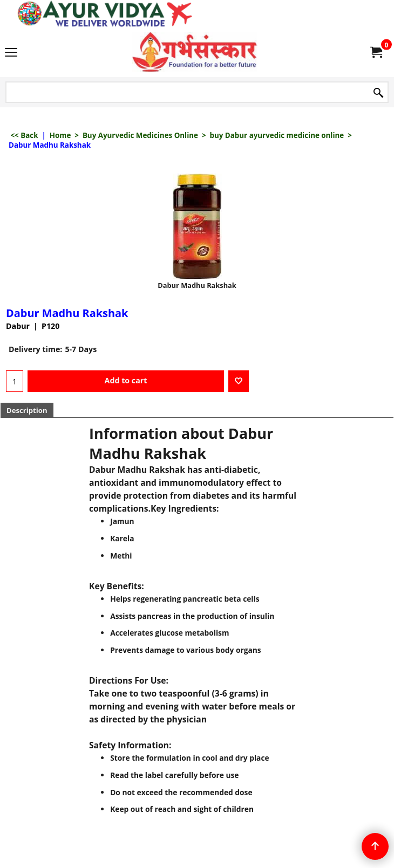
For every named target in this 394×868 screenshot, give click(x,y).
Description (27, 410)
